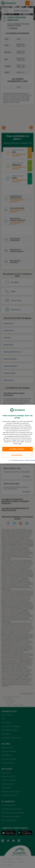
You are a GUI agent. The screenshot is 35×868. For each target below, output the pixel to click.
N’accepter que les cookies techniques (19, 460)
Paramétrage (17, 455)
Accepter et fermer (17, 449)
